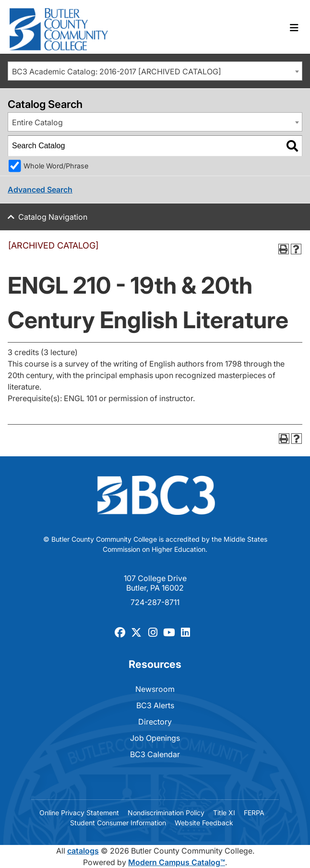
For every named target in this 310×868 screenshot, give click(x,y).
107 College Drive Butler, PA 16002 (155, 583)
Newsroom (155, 689)
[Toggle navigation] (294, 28)
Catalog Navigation (53, 217)
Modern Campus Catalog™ (177, 862)
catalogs (83, 851)
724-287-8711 (155, 602)
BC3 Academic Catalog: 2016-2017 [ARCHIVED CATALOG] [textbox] (117, 71)
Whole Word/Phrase (56, 166)
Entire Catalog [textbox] (37, 122)
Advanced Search (40, 190)
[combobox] (155, 71)
